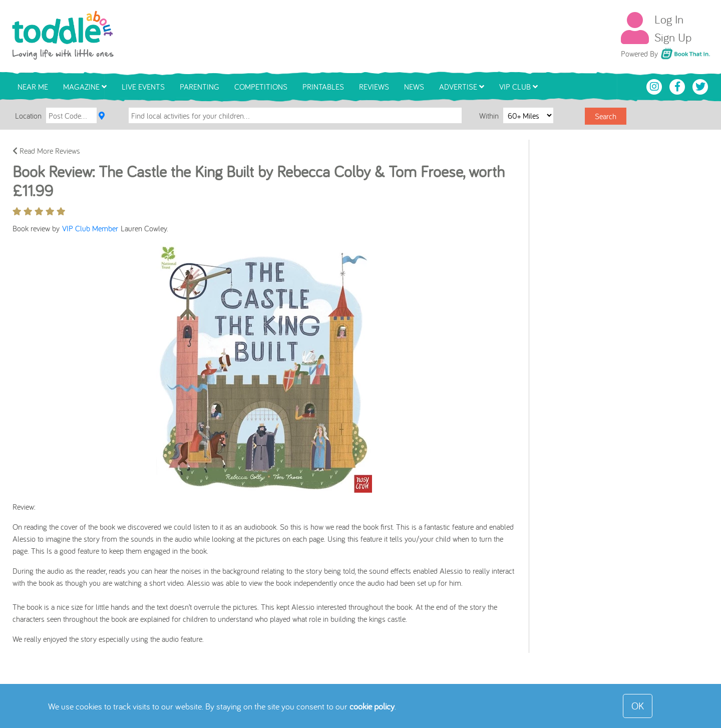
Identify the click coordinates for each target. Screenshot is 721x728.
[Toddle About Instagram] (655, 86)
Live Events (143, 87)
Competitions (261, 87)
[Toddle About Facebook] (678, 86)
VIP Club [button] (518, 87)
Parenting (200, 87)
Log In (669, 19)
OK (638, 706)
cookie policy (372, 706)
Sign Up (673, 37)
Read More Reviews (46, 151)
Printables (323, 87)
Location (28, 116)
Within (490, 115)
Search (606, 116)
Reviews (374, 87)
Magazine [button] (85, 87)
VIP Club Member (91, 228)
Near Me (33, 87)
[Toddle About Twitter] (700, 86)
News (414, 87)
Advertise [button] (462, 87)
